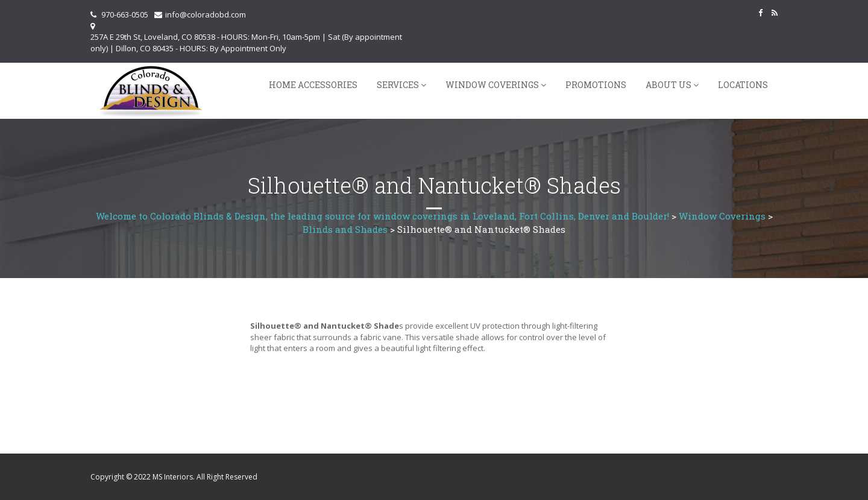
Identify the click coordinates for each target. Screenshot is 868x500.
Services (398, 85)
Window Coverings (492, 85)
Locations (743, 85)
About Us (668, 85)
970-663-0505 (125, 14)
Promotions (596, 85)
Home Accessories (313, 85)
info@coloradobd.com (206, 14)
